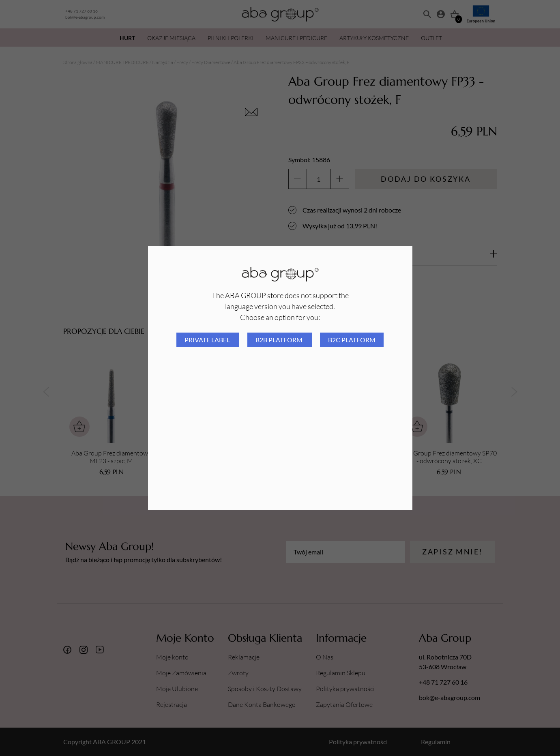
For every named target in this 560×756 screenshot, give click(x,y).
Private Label (208, 340)
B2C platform (352, 340)
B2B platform (280, 340)
